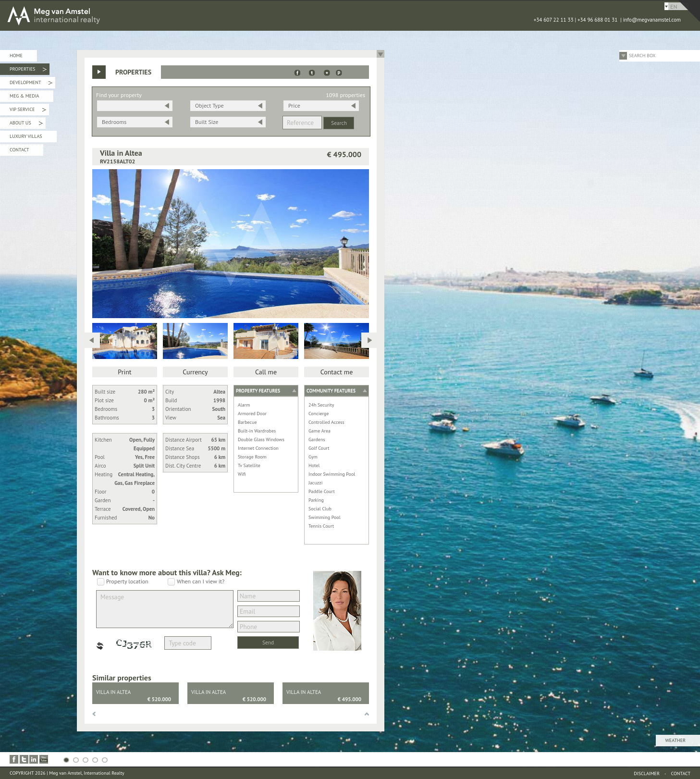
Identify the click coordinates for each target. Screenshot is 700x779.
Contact (19, 150)
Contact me (337, 372)
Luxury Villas (26, 136)
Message (165, 609)
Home (16, 56)
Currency (195, 372)
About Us (26, 124)
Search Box (642, 56)
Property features (258, 390)
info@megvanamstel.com (652, 20)
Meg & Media (24, 96)
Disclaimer (647, 773)
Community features (331, 390)
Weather (675, 740)
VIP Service (28, 111)
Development (31, 84)
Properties (28, 70)
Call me (266, 372)
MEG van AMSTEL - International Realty (144, 15)
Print (124, 372)
